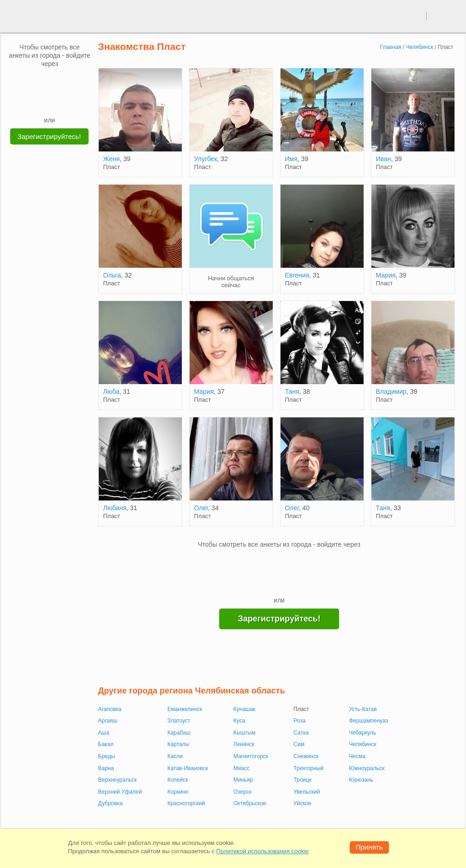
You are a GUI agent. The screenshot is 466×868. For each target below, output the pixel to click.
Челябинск (362, 744)
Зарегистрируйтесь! (49, 136)
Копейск (178, 780)
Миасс (242, 768)
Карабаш (179, 733)
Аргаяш (108, 721)
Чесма (357, 756)
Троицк (302, 780)
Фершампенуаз (368, 721)
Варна (106, 768)
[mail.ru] (50, 82)
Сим (299, 744)
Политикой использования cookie (263, 851)
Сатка (301, 733)
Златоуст (179, 721)
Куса (239, 721)
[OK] (67, 82)
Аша (104, 733)
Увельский (307, 792)
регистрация (446, 16)
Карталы (179, 744)
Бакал (106, 744)
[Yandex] (41, 102)
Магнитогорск (251, 756)
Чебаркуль (362, 733)
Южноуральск (367, 768)
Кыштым (245, 733)
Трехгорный (308, 768)
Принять (369, 847)
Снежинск (306, 756)
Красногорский (186, 803)
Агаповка (110, 709)
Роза (299, 721)
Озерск (242, 792)
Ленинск (244, 744)
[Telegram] (59, 102)
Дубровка (111, 803)
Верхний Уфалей (120, 792)
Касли (175, 756)
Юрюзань (361, 780)
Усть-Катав (363, 709)
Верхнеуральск (118, 780)
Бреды (107, 756)
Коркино (178, 792)
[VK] (32, 82)
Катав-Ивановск (188, 768)
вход (416, 16)
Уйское (302, 803)
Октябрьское (250, 803)
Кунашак (245, 709)
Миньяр (243, 780)
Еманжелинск (185, 709)
